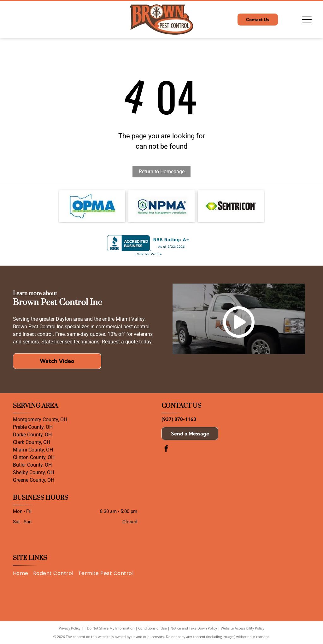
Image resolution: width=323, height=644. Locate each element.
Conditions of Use (153, 628)
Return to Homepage (162, 172)
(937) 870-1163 (179, 419)
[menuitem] (23, 573)
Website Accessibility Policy (243, 628)
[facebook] (166, 449)
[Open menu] (307, 20)
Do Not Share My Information (111, 628)
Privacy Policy (70, 628)
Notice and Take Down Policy (194, 628)
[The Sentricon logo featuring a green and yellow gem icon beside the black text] (231, 206)
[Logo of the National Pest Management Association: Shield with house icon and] (161, 206)
